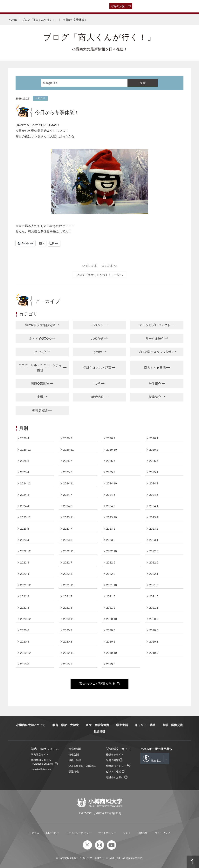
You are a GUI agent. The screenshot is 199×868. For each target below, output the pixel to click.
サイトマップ (162, 833)
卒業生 (24, 6)
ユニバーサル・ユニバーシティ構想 (40, 368)
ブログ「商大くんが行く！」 (40, 20)
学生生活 (122, 725)
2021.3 (68, 608)
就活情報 (97, 397)
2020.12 (25, 619)
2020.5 (154, 630)
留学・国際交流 (173, 725)
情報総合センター (116, 766)
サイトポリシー (107, 833)
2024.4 (25, 506)
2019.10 (112, 653)
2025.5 (154, 461)
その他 (97, 352)
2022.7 (68, 562)
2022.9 (154, 551)
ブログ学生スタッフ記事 (155, 352)
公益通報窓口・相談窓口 (82, 766)
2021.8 (25, 596)
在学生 (64, 6)
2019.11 (68, 653)
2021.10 (112, 585)
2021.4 (25, 608)
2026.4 (25, 438)
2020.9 (154, 619)
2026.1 (154, 438)
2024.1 (154, 506)
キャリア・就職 (145, 725)
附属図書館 (112, 760)
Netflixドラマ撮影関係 (40, 325)
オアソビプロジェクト (155, 325)
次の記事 (110, 266)
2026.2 (111, 438)
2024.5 (154, 495)
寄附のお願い (119, 6)
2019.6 (111, 664)
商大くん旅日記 (155, 368)
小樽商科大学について (31, 725)
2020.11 (68, 619)
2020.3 (68, 641)
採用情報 (143, 833)
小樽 (40, 397)
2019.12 (25, 653)
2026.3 (68, 438)
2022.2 (111, 574)
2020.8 (25, 630)
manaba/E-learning (42, 769)
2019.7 (68, 664)
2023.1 (154, 540)
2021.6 (111, 596)
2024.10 (112, 483)
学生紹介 (155, 384)
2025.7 (68, 461)
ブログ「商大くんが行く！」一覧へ (99, 275)
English (87, 6)
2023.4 (25, 540)
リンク (127, 833)
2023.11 (68, 517)
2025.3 (68, 472)
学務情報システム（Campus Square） (43, 762)
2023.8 (25, 529)
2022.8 (25, 562)
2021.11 (68, 585)
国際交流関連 (40, 384)
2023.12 (25, 517)
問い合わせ (53, 833)
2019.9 (154, 653)
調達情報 (74, 772)
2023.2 (111, 540)
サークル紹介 (155, 338)
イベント (97, 325)
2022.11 (68, 551)
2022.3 (68, 574)
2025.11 (68, 449)
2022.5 (154, 562)
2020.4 (25, 641)
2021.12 (25, 585)
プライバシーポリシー (79, 833)
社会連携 (99, 731)
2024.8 (25, 495)
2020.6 (111, 630)
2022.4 (25, 574)
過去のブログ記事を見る (97, 684)
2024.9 (154, 483)
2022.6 (111, 562)
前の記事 (89, 266)
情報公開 (74, 755)
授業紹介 (155, 397)
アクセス (34, 833)
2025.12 (25, 449)
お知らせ (97, 338)
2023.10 (112, 517)
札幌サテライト (115, 755)
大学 (97, 384)
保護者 (53, 6)
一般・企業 (38, 6)
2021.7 (68, 596)
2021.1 (154, 608)
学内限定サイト (40, 755)
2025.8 (25, 461)
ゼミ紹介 (40, 352)
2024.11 (68, 483)
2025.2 (111, 472)
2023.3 (68, 540)
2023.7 (68, 529)
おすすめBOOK (40, 338)
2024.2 (111, 506)
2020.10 (112, 619)
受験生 (10, 6)
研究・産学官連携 (97, 725)
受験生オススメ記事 (97, 368)
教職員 (76, 6)
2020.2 (111, 641)
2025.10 (112, 449)
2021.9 (154, 585)
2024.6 (111, 495)
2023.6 (111, 529)
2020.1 (154, 641)
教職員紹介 (40, 410)
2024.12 (25, 483)
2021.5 (154, 596)
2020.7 (68, 630)
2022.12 (25, 551)
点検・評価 (75, 760)
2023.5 (154, 529)
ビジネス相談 (113, 772)
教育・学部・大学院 (66, 725)
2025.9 (154, 449)
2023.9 (154, 517)
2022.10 (112, 551)
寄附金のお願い (115, 777)
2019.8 (25, 664)
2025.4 (25, 472)
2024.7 (68, 495)
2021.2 (111, 608)
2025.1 (154, 472)
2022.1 (154, 574)
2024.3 (68, 506)
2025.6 (111, 461)
